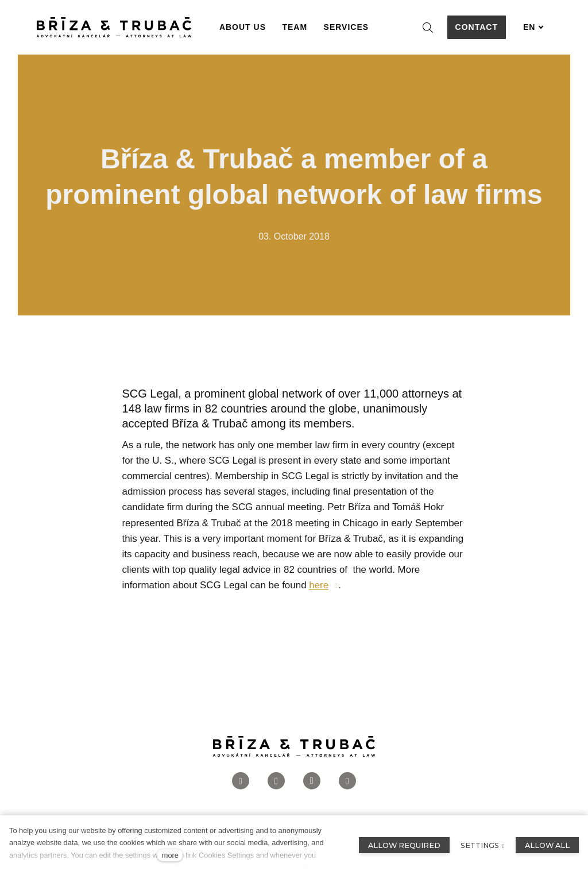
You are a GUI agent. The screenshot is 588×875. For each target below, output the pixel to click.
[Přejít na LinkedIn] (312, 782)
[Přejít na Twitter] (347, 782)
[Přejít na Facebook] (241, 782)
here (319, 585)
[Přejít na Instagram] (276, 782)
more (170, 855)
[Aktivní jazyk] (533, 27)
